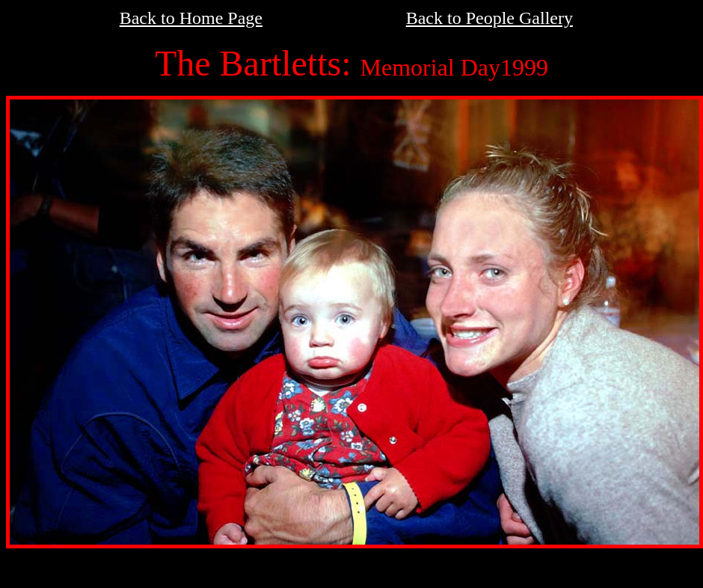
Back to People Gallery (489, 18)
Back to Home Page (191, 18)
